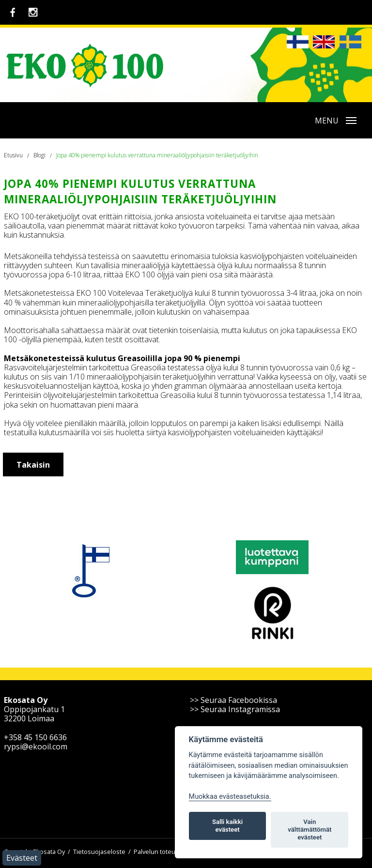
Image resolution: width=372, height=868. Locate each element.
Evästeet (22, 858)
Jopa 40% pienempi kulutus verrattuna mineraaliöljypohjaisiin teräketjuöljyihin (157, 155)
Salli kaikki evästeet (227, 826)
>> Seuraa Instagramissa (235, 709)
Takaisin (33, 465)
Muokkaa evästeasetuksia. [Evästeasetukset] (230, 797)
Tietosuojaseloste (99, 852)
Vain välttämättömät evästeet (310, 830)
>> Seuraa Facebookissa (233, 700)
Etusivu (13, 155)
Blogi (39, 155)
